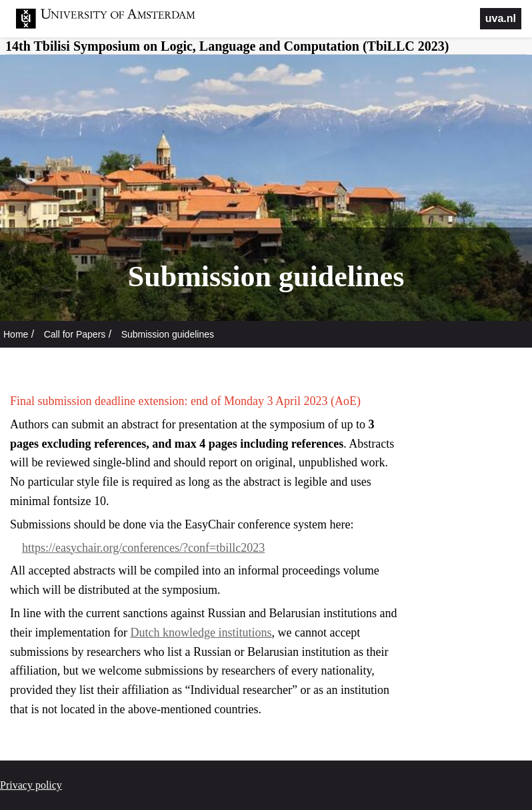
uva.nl (501, 18)
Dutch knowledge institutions (201, 633)
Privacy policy (31, 785)
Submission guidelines (168, 334)
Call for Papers (75, 334)
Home (16, 334)
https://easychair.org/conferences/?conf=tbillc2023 (143, 548)
